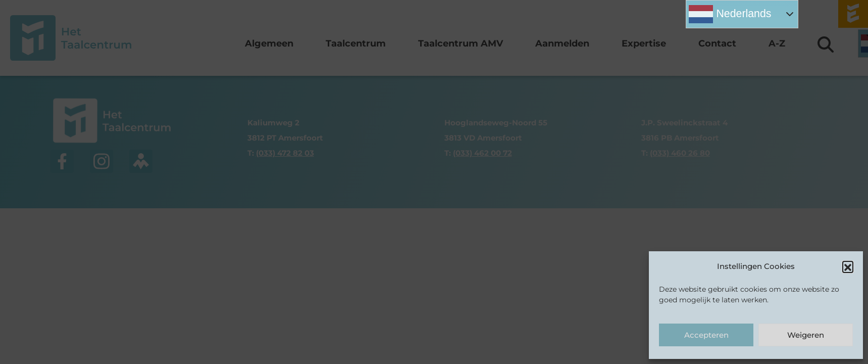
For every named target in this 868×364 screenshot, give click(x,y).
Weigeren (806, 335)
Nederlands (730, 14)
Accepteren (706, 335)
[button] (848, 266)
